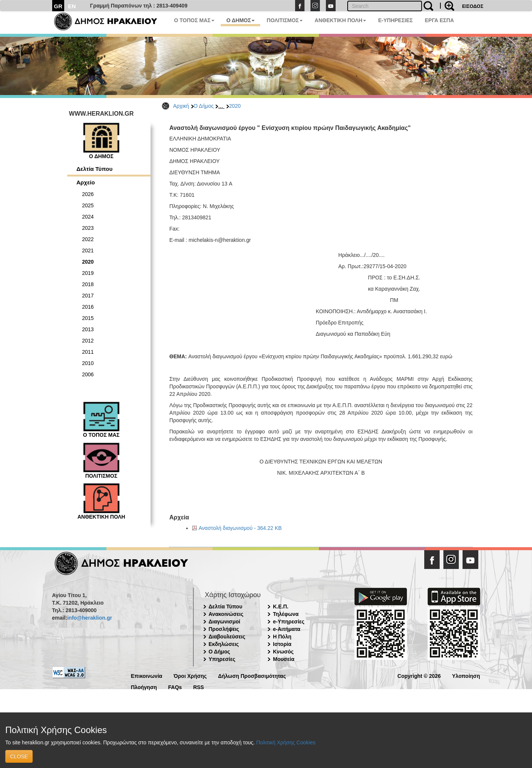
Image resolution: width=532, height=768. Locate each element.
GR (58, 6)
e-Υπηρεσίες (289, 622)
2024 (88, 217)
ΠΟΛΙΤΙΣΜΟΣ (285, 20)
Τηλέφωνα (286, 614)
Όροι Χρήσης (190, 675)
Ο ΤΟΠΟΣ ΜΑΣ (194, 20)
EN (72, 6)
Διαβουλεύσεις (227, 637)
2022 (88, 239)
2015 (88, 318)
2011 (88, 352)
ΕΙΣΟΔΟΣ (473, 6)
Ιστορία (282, 644)
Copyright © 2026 (419, 675)
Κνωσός (283, 652)
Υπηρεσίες (222, 659)
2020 (235, 106)
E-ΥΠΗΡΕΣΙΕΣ (395, 20)
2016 (88, 307)
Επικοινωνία (147, 675)
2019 (88, 273)
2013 (88, 329)
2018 (88, 284)
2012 (88, 341)
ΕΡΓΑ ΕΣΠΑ (439, 20)
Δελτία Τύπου (95, 169)
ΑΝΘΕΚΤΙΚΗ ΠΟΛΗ (340, 20)
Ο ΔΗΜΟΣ (240, 20)
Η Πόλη (282, 637)
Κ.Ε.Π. (281, 607)
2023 (88, 228)
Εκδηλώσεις (224, 644)
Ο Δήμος (204, 106)
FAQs (175, 687)
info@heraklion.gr (90, 618)
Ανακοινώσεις (226, 614)
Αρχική (181, 106)
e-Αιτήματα (287, 629)
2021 (88, 250)
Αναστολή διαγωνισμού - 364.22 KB (240, 528)
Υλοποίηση (466, 675)
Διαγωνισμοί (225, 622)
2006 (88, 374)
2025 (88, 205)
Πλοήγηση (144, 687)
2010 (88, 363)
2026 (88, 194)
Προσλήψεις (224, 629)
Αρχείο (86, 182)
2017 (88, 296)
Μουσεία (284, 659)
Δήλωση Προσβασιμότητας (252, 675)
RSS (198, 687)
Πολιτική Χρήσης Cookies (286, 742)
